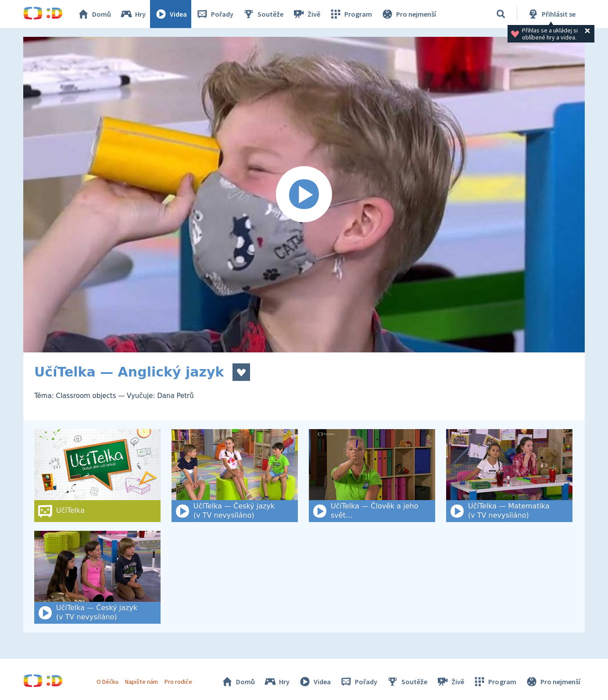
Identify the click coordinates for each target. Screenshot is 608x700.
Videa (171, 14)
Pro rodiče (178, 682)
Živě (306, 14)
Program (350, 14)
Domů (94, 14)
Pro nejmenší (408, 14)
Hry (133, 14)
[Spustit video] (304, 195)
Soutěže (263, 14)
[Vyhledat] (501, 14)
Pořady (215, 14)
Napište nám (141, 682)
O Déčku (107, 682)
